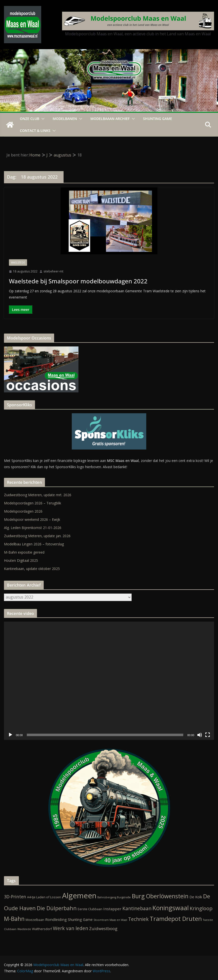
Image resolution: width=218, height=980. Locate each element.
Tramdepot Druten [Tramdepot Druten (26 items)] (176, 919)
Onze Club (30, 119)
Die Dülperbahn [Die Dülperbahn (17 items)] (57, 908)
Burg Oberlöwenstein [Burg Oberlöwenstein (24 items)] (160, 896)
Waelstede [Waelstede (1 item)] (24, 929)
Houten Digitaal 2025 (21, 560)
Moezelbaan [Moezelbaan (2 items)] (35, 920)
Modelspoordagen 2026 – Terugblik (33, 503)
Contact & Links (35, 131)
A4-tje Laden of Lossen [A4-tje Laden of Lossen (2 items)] (44, 897)
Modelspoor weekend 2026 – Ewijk (32, 519)
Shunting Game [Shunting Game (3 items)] (80, 920)
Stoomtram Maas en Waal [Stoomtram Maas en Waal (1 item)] (110, 920)
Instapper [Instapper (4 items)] (112, 909)
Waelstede (18, 263)
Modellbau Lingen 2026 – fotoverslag (34, 544)
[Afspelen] (10, 735)
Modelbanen (65, 119)
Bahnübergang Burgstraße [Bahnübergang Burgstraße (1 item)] (114, 897)
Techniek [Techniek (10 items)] (138, 919)
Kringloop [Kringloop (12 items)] (201, 908)
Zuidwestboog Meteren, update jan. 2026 (37, 536)
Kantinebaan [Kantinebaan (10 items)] (137, 908)
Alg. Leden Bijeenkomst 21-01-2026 (33, 528)
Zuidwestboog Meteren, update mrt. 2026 (38, 495)
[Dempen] (200, 735)
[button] (42, 119)
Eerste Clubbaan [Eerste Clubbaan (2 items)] (90, 909)
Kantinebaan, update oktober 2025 (32, 569)
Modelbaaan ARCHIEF (110, 119)
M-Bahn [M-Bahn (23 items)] (14, 919)
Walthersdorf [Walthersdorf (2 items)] (42, 929)
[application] (109, 681)
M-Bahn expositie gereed (24, 552)
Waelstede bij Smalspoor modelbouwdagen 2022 (78, 281)
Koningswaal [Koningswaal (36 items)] (171, 908)
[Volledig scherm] (208, 735)
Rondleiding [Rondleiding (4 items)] (56, 919)
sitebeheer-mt (53, 271)
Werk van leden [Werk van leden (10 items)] (71, 928)
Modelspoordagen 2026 (23, 511)
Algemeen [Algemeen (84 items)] (79, 896)
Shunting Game (158, 119)
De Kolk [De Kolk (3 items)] (196, 897)
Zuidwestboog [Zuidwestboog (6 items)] (103, 928)
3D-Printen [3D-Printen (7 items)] (15, 897)
